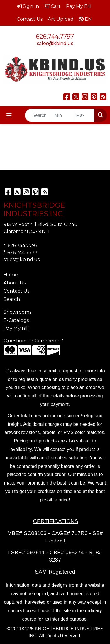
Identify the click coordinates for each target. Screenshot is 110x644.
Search (12, 299)
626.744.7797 (55, 37)
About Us (15, 283)
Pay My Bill (16, 328)
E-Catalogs (16, 320)
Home (11, 275)
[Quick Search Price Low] (62, 115)
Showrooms (17, 312)
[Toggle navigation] (9, 115)
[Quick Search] (38, 115)
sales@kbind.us (55, 43)
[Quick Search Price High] (84, 115)
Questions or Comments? (33, 341)
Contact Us (16, 291)
